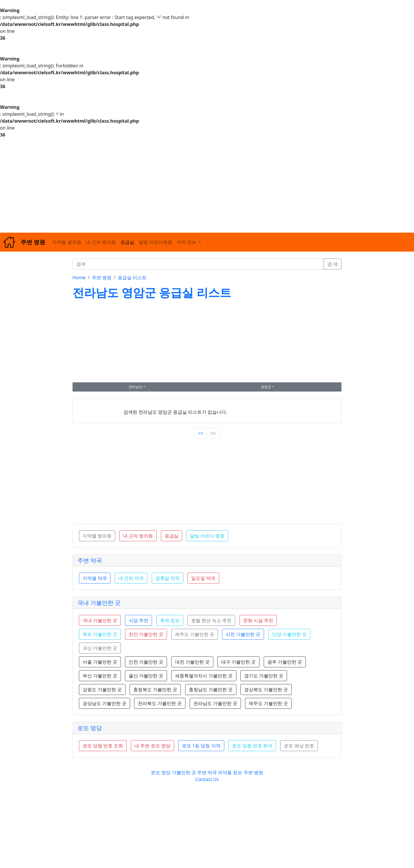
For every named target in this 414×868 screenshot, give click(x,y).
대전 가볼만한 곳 (192, 662)
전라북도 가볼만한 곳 (160, 703)
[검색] (198, 264)
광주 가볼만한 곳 (285, 662)
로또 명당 (90, 728)
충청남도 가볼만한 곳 (211, 690)
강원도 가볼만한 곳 (102, 690)
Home (79, 278)
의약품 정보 (230, 772)
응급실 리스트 (132, 278)
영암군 (266, 387)
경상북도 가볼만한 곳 (266, 690)
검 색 (333, 264)
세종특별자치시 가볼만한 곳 (204, 676)
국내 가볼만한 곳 (99, 603)
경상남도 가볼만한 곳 (105, 703)
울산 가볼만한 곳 (146, 676)
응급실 (127, 242)
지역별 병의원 (67, 242)
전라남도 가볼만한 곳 (215, 703)
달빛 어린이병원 (155, 242)
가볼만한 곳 (185, 772)
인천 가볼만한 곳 (146, 662)
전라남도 (136, 387)
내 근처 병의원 (101, 242)
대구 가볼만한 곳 (238, 662)
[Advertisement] (173, 185)
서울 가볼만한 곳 (100, 662)
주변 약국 (90, 560)
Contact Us (207, 779)
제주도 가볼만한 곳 (268, 703)
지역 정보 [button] (187, 242)
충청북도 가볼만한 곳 (155, 690)
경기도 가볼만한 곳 (264, 676)
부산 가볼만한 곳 (100, 676)
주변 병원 (102, 278)
